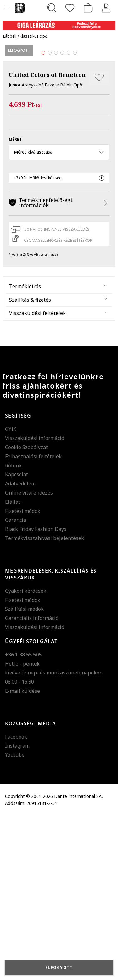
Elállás (13, 666)
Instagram (17, 910)
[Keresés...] (52, 8)
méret (15, 304)
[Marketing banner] (59, 23)
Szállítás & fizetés (30, 464)
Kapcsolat (17, 639)
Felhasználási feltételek (33, 621)
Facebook (16, 901)
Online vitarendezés (29, 657)
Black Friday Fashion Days (36, 693)
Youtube (15, 919)
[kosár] (88, 8)
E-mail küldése (22, 855)
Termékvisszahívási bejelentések (45, 703)
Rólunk (13, 630)
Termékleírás (25, 450)
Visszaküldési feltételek (37, 478)
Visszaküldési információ (35, 603)
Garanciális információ (32, 782)
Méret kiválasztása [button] (59, 316)
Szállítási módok (24, 773)
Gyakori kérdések (26, 755)
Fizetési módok (23, 675)
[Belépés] (106, 8)
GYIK (11, 593)
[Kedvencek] (70, 8)
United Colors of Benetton (47, 239)
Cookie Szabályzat (26, 612)
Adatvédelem (20, 648)
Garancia (16, 684)
